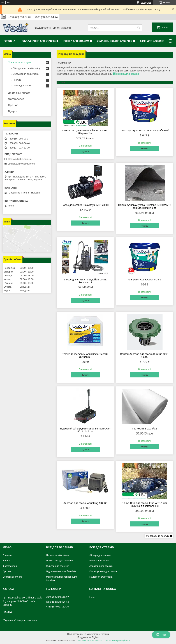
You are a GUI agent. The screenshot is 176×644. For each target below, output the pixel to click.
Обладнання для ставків (39, 41)
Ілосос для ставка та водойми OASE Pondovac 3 (85, 281)
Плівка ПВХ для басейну (59, 561)
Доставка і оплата (19, 93)
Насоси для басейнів (57, 555)
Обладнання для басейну (26, 68)
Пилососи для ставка (101, 577)
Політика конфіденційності (117, 641)
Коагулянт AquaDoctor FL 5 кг (145, 280)
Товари (7, 561)
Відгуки (13, 111)
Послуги (17, 80)
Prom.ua (105, 634)
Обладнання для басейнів (114, 41)
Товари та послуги (19, 62)
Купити (85, 151)
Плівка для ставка (128, 74)
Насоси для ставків (100, 561)
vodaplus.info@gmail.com (21, 164)
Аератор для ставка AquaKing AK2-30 (85, 503)
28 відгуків (146, 3)
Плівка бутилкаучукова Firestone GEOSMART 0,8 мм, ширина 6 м (145, 206)
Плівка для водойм (76, 41)
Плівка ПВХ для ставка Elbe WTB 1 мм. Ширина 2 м (85, 132)
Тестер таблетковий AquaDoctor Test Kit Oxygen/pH (85, 355)
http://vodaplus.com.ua (20, 159)
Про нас (13, 105)
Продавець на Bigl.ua (88, 637)
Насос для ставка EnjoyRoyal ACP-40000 (85, 205)
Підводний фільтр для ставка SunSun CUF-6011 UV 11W (85, 430)
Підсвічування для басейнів (61, 571)
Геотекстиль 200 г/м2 (145, 429)
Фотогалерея (16, 99)
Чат (161, 635)
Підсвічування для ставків (103, 571)
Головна (9, 41)
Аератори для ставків (101, 566)
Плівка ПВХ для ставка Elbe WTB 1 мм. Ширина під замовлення (145, 505)
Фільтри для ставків (100, 555)
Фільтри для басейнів (57, 566)
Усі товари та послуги (158, 536)
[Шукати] (139, 28)
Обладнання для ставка (26, 74)
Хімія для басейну (152, 41)
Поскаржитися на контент (89, 641)
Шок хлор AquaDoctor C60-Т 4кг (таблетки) (145, 130)
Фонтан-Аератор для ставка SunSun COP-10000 (145, 355)
